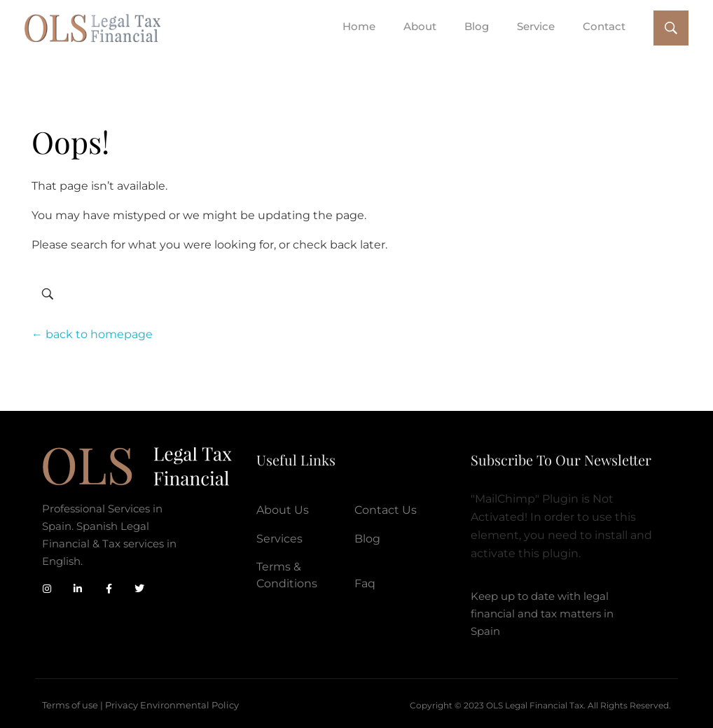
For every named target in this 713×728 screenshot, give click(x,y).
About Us (283, 510)
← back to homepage (92, 334)
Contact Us (386, 510)
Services (279, 539)
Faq (365, 583)
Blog (367, 539)
